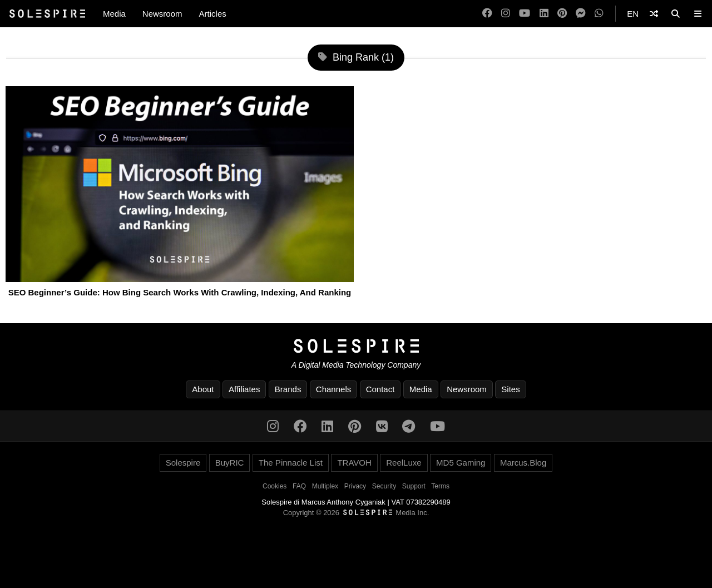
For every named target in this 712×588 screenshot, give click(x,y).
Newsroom (162, 14)
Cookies (275, 486)
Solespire (183, 463)
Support (414, 486)
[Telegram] (409, 426)
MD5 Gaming (461, 463)
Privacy (355, 486)
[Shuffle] (654, 14)
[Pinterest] (562, 14)
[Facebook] (487, 14)
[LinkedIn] (544, 14)
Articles (213, 14)
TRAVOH (354, 463)
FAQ (299, 486)
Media (114, 14)
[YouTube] (525, 14)
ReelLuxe (404, 463)
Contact (380, 389)
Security (384, 486)
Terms (440, 486)
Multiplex (325, 486)
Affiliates (244, 389)
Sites (510, 389)
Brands (288, 389)
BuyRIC (230, 463)
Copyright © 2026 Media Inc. (356, 513)
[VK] (382, 426)
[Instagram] (506, 14)
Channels (333, 389)
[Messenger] (581, 14)
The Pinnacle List (291, 463)
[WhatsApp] (599, 14)
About (203, 389)
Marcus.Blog (523, 463)
